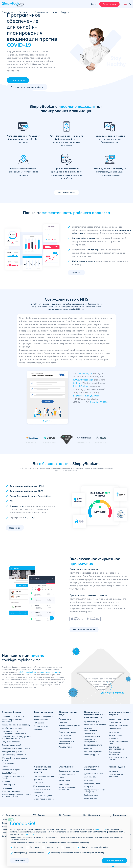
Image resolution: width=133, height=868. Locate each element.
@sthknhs (77, 383)
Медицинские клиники (118, 725)
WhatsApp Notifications (12, 791)
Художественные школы (94, 774)
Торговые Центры (91, 721)
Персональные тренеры (69, 771)
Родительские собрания (69, 732)
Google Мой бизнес (10, 773)
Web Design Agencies (93, 751)
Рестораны (88, 787)
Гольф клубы (64, 784)
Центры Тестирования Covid (118, 743)
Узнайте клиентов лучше (13, 728)
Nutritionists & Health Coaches (118, 758)
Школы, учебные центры (69, 725)
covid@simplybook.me (27, 672)
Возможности (41, 12)
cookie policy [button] (28, 834)
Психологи (113, 738)
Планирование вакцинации (115, 753)
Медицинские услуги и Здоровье (120, 713)
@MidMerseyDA (84, 373)
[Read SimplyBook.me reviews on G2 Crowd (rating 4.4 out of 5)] (101, 440)
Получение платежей (11, 742)
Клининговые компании (44, 799)
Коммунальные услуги (43, 796)
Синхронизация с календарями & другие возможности (16, 737)
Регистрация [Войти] (109, 4)
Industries (25, 12)
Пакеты (5, 766)
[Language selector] (127, 4)
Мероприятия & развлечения (91, 768)
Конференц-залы (91, 795)
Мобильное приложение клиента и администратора (16, 795)
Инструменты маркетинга (13, 751)
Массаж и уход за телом (119, 719)
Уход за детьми (65, 747)
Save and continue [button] (114, 861)
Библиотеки (64, 729)
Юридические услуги (93, 745)
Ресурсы (66, 12)
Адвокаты (88, 748)
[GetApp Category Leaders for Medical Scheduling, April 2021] (67, 440)
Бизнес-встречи (90, 798)
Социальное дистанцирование (116, 748)
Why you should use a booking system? (15, 759)
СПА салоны (39, 723)
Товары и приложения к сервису (16, 725)
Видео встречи (8, 785)
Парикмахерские (41, 720)
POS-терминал (8, 763)
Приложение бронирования (14, 755)
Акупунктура (114, 732)
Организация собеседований (90, 741)
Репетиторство (65, 735)
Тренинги (38, 779)
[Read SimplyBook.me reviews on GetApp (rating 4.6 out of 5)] (49, 440)
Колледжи (63, 722)
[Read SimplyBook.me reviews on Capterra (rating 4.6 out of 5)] (32, 440)
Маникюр (38, 729)
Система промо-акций (11, 745)
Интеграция (7, 788)
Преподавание (65, 738)
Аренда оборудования (93, 783)
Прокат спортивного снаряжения (67, 788)
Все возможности (66, 193)
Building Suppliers (91, 755)
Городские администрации (90, 729)
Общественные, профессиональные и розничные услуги (94, 715)
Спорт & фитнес (66, 767)
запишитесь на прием (50, 672)
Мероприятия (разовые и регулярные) (95, 791)
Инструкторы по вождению (116, 775)
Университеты (65, 719)
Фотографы (88, 780)
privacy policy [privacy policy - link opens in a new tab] (100, 829)
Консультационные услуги (45, 776)
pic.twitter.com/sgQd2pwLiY (86, 396)
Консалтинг (38, 783)
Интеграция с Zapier (11, 770)
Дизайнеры (38, 792)
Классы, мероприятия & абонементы (12, 721)
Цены (55, 12)
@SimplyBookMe (81, 386)
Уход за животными (42, 786)
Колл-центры (89, 733)
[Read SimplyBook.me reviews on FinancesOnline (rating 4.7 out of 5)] (84, 440)
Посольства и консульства (95, 725)
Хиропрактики (115, 729)
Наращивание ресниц (43, 716)
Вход (94, 4)
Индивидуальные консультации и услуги (42, 769)
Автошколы (114, 771)
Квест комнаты (90, 777)
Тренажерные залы (67, 774)
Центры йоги (64, 781)
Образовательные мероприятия (66, 743)
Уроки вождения (117, 767)
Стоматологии (115, 722)
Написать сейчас (101, 699)
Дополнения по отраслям (13, 716)
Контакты (76, 273)
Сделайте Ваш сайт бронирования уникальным (14, 732)
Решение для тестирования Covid (27, 87)
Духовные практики (42, 789)
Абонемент (7, 781)
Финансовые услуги (92, 736)
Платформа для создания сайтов (16, 748)
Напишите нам (18, 80)
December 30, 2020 (99, 402)
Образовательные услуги (68, 713)
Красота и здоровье (43, 712)
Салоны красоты (41, 726)
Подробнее (15, 528)
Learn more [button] (19, 861)
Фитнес (62, 777)
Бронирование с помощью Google (13, 777)
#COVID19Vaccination (83, 380)
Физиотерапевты (116, 735)
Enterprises (9, 12)
